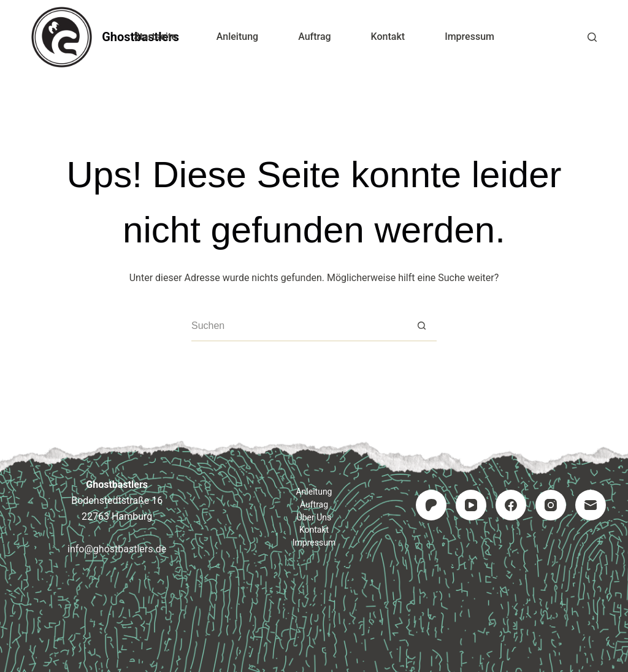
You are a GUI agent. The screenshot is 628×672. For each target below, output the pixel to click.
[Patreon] (431, 505)
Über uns (314, 517)
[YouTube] (471, 505)
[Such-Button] (421, 326)
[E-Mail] (591, 505)
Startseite (155, 37)
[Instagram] (551, 505)
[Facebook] (511, 505)
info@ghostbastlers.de (117, 549)
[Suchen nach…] (299, 326)
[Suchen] (592, 37)
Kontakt (388, 37)
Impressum (469, 37)
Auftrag (314, 37)
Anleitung (237, 37)
